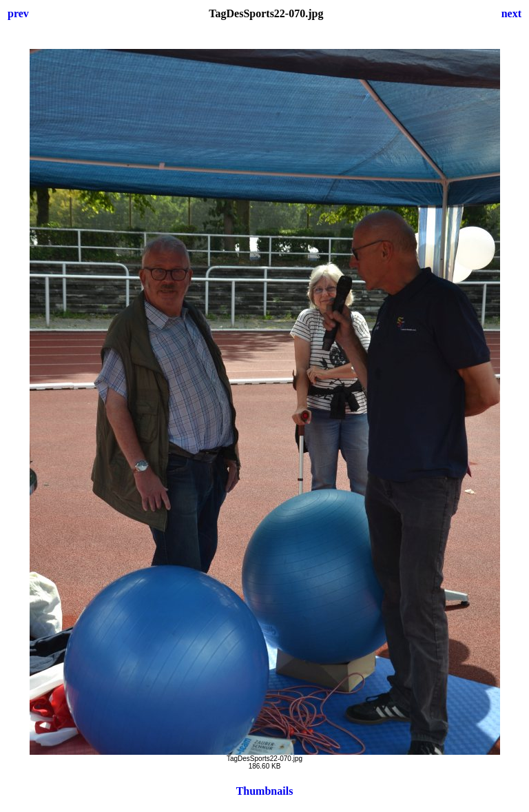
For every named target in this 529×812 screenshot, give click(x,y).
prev (18, 13)
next (511, 13)
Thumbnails (265, 791)
